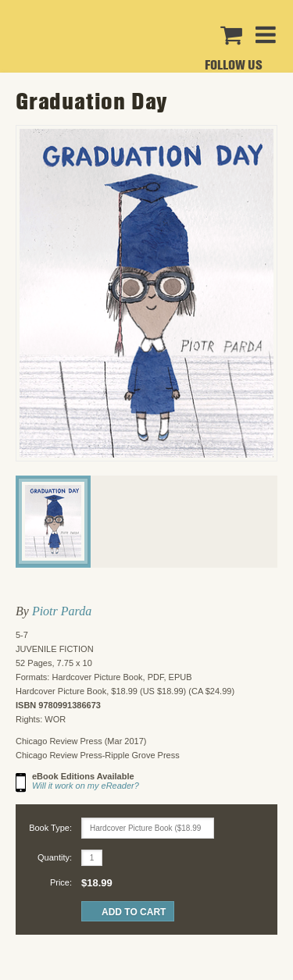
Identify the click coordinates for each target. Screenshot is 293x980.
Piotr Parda (62, 611)
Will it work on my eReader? (86, 786)
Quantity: (55, 857)
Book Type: (50, 828)
